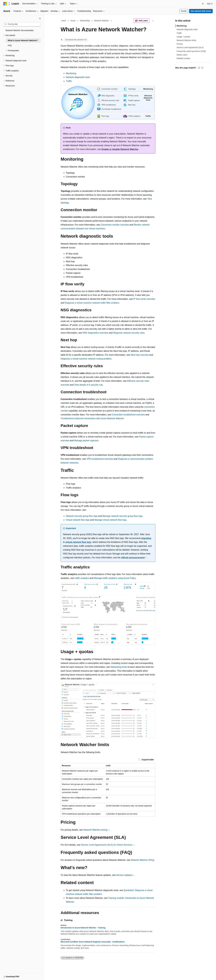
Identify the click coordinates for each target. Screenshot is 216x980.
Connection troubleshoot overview (128, 415)
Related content (183, 58)
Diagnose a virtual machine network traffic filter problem (92, 303)
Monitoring (71, 73)
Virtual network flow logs (78, 520)
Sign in (210, 4)
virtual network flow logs (78, 542)
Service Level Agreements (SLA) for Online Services (107, 845)
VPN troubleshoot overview (100, 459)
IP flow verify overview (144, 299)
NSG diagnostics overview (95, 333)
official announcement (133, 558)
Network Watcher (101, 21)
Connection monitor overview (115, 225)
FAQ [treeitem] (10, 45)
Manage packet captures (86, 441)
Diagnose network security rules (129, 333)
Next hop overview (140, 355)
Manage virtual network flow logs (110, 520)
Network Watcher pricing (95, 830)
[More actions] (153, 21)
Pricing (180, 44)
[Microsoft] (5, 4)
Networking (85, 21)
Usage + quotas (183, 37)
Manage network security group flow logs (122, 516)
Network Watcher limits (186, 40)
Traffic (69, 81)
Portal (184, 11)
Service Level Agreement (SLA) (190, 47)
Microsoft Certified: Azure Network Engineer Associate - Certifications (93, 942)
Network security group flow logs (82, 516)
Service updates (124, 875)
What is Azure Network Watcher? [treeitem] (23, 40)
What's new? (182, 55)
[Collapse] (40, 18)
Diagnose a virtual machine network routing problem (86, 359)
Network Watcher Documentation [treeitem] (20, 30)
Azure (73, 21)
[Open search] (203, 4)
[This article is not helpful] (202, 68)
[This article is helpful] (199, 68)
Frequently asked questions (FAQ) (191, 51)
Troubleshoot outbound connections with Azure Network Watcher (92, 418)
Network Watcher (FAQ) (143, 860)
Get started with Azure (201, 11)
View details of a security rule (89, 385)
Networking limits (119, 667)
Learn (64, 21)
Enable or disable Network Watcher (120, 149)
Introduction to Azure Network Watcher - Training (83, 928)
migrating (146, 538)
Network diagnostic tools (78, 77)
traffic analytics (82, 578)
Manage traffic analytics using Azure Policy (115, 578)
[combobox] (22, 24)
